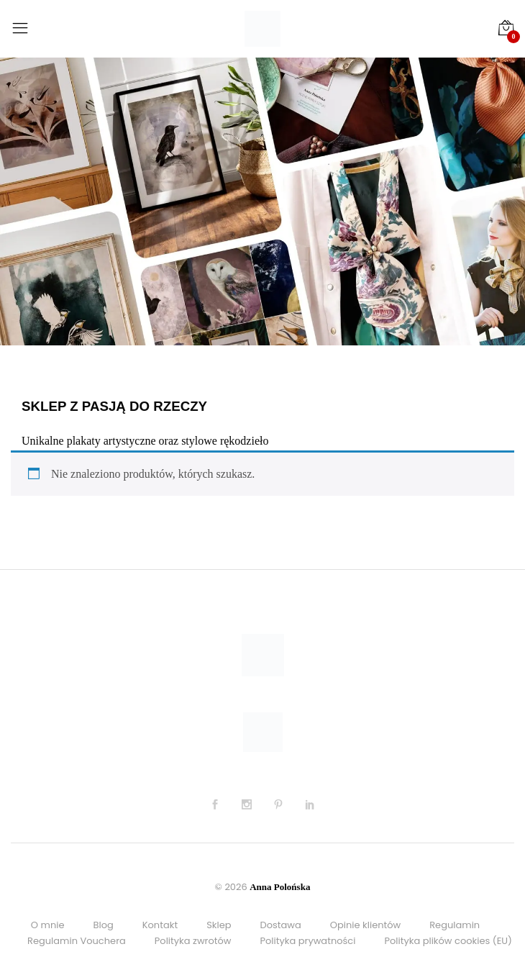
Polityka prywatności (308, 941)
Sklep (219, 925)
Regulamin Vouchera (77, 941)
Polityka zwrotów (193, 941)
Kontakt (160, 925)
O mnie (48, 925)
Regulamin (455, 925)
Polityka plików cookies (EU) (448, 941)
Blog (103, 925)
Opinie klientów (365, 925)
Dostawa (281, 925)
